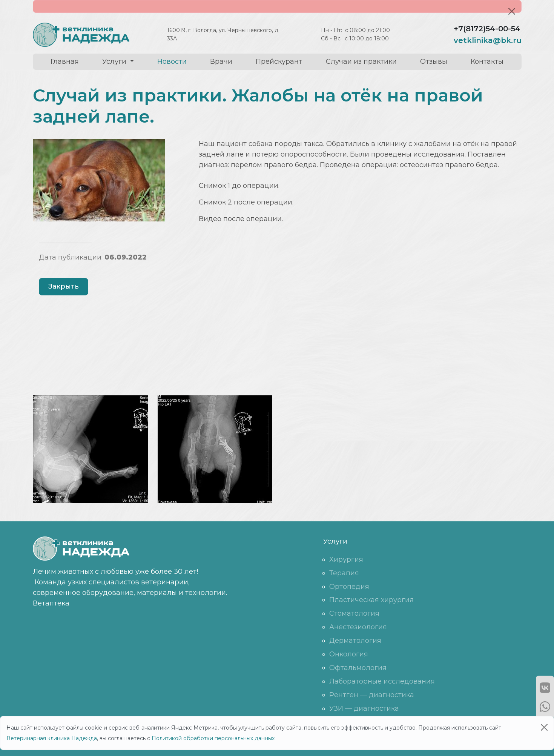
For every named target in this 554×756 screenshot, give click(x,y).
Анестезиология (358, 627)
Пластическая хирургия (371, 600)
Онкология (349, 654)
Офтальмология (358, 668)
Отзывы (434, 61)
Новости (172, 61)
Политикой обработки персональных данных (213, 738)
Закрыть (64, 286)
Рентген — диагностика (372, 695)
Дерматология (355, 641)
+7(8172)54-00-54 (487, 29)
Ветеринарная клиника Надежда (52, 738)
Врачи (221, 61)
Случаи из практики (361, 61)
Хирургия (346, 559)
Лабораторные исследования (382, 681)
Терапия (344, 573)
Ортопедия (349, 587)
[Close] (512, 11)
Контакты (487, 61)
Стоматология (354, 613)
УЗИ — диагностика (364, 708)
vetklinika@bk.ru (488, 40)
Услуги (115, 61)
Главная (65, 61)
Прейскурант (279, 61)
